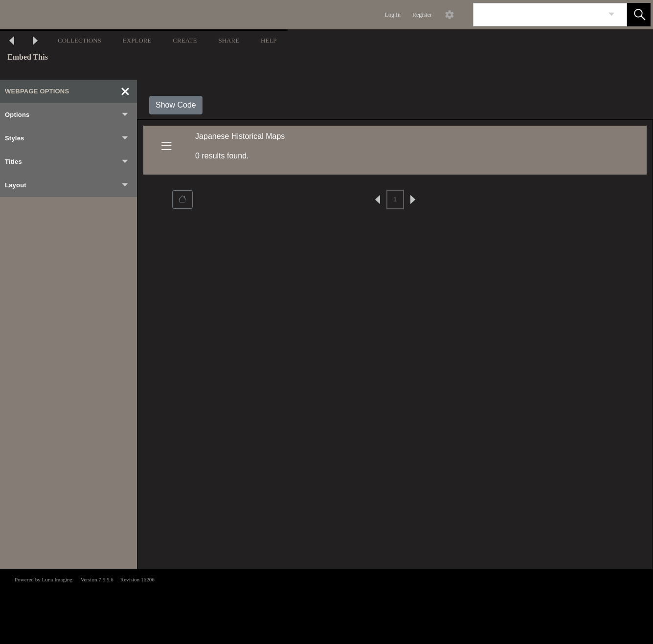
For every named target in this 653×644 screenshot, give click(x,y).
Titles (67, 162)
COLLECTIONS (79, 40)
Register (422, 15)
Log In (393, 15)
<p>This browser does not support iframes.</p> (326, 605)
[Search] (539, 15)
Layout (67, 185)
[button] (639, 15)
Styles (67, 138)
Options (67, 115)
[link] (612, 14)
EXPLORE (137, 40)
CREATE (185, 40)
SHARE (229, 40)
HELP (269, 40)
